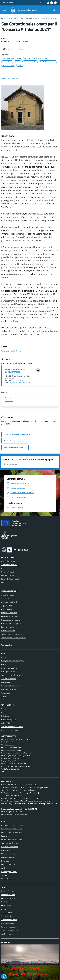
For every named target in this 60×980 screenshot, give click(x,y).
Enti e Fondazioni (8, 575)
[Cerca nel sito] (54, 10)
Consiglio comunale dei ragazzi (13, 661)
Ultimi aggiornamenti (9, 872)
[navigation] (4, 10)
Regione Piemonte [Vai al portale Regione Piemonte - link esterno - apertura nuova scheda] (8, 3)
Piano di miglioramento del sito (13, 832)
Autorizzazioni (6, 609)
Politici (4, 583)
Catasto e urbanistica (9, 613)
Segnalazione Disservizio (10, 843)
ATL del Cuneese (7, 923)
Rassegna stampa (8, 671)
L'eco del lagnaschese (9, 689)
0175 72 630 (10, 745)
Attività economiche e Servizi (12, 727)
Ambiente (5, 598)
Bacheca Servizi (7, 850)
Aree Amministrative (9, 565)
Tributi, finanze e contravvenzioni (13, 638)
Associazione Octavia (9, 920)
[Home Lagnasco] (23, 10)
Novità (10, 18)
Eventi (4, 709)
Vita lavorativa (7, 645)
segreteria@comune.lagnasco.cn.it (21, 382)
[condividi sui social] (7, 49)
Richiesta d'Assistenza (10, 847)
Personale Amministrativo (11, 579)
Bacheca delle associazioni (11, 686)
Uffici (3, 568)
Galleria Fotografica (8, 720)
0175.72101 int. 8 (18, 380)
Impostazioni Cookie (9, 864)
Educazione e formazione (11, 620)
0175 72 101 (9, 742)
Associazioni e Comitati (10, 730)
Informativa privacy (8, 857)
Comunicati (5, 693)
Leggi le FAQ (6, 836)
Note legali (5, 861)
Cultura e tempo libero (10, 616)
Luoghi (4, 712)
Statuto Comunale (8, 854)
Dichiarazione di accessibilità (12, 829)
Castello (4, 664)
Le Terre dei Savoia (8, 927)
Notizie (4, 657)
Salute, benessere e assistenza (13, 634)
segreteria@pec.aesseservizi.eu (16, 814)
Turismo (4, 641)
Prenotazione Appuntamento (12, 839)
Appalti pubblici (7, 606)
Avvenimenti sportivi (9, 668)
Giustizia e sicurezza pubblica (12, 623)
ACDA (4, 909)
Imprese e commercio (9, 627)
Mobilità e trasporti (8, 631)
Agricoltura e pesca (8, 595)
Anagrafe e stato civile (10, 602)
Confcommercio (7, 934)
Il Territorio (5, 716)
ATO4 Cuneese (7, 913)
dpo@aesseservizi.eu (14, 812)
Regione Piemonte (8, 891)
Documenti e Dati (8, 572)
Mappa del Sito (7, 879)
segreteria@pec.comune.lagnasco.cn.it (20, 753)
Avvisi (16, 18)
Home (3, 18)
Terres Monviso (7, 916)
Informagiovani (7, 682)
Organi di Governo (8, 561)
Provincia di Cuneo (8, 895)
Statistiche (5, 875)
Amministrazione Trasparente (12, 825)
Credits (4, 868)
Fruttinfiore (5, 902)
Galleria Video (6, 723)
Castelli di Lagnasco (9, 898)
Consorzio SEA (7, 905)
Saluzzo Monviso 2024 (10, 930)
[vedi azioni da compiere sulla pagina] (19, 49)
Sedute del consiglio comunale (13, 675)
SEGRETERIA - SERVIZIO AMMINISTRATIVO (15, 371)
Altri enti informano (9, 679)
